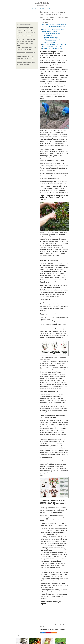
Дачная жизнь (42, 3)
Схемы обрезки (48, 35)
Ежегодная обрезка (49, 43)
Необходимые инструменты (52, 37)
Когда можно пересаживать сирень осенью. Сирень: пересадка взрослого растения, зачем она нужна (55, 26)
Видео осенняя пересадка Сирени (52, 48)
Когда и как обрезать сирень (52, 33)
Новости (41, 8)
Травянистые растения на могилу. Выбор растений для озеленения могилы (26, 58)
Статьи (48, 8)
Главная (35, 8)
